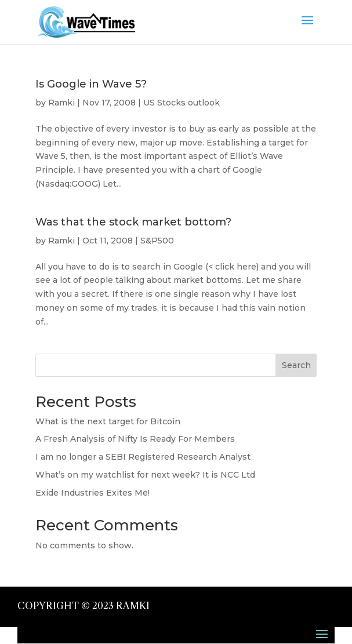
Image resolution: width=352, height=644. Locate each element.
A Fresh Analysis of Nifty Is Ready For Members (135, 439)
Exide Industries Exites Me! (92, 493)
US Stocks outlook (182, 103)
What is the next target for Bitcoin (108, 421)
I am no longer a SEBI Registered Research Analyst (143, 457)
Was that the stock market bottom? (133, 222)
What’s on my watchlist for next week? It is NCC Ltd (145, 475)
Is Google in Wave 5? (91, 84)
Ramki (61, 103)
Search (296, 365)
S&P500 (157, 241)
